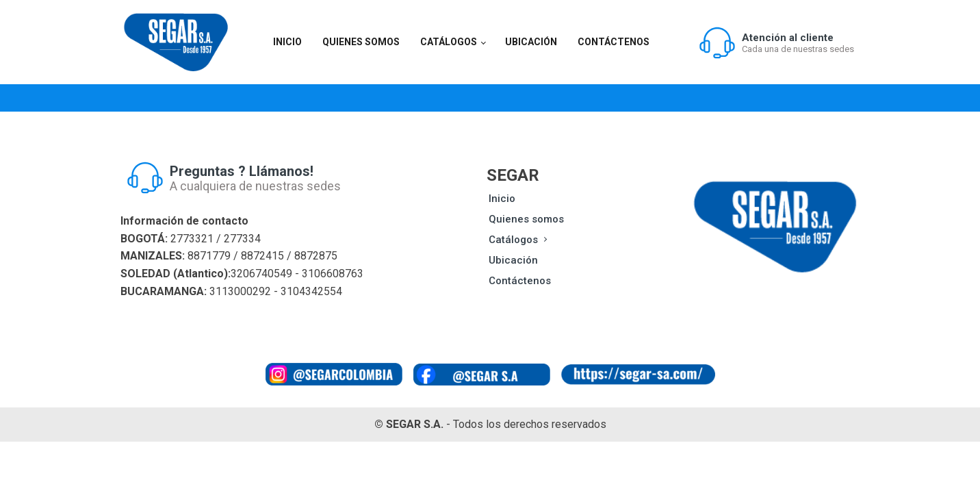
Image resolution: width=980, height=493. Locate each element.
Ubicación (531, 42)
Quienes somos (361, 42)
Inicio (287, 42)
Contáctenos (614, 42)
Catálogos (449, 42)
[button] (776, 42)
